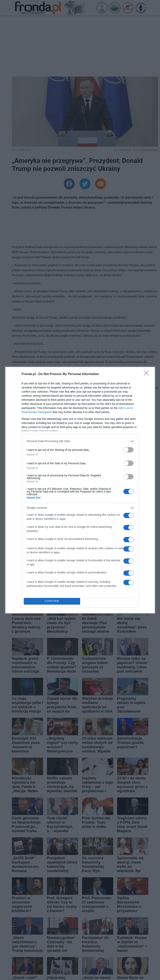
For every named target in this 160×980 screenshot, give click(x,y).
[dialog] (80, 490)
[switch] (128, 450)
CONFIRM (52, 601)
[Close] (148, 374)
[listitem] (80, 441)
